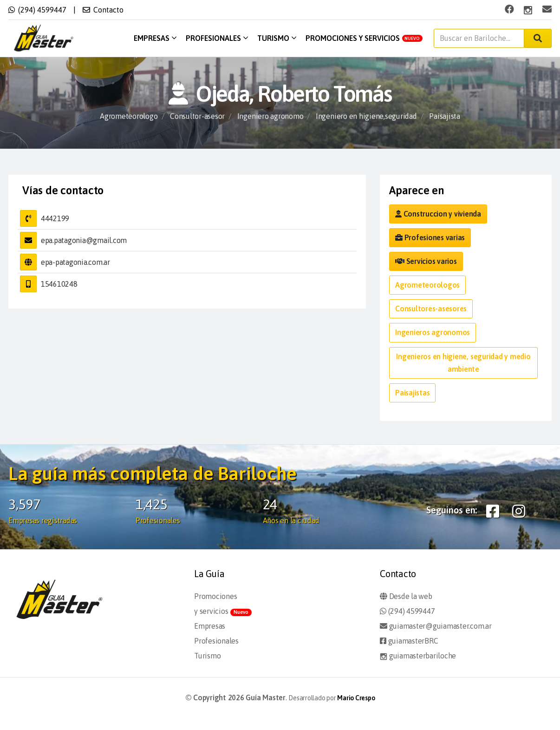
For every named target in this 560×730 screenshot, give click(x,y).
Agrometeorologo (129, 117)
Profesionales (217, 38)
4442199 (55, 218)
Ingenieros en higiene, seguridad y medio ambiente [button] (463, 363)
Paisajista (445, 117)
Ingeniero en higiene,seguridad (366, 117)
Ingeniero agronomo (270, 117)
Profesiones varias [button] (430, 237)
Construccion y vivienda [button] (438, 214)
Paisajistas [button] (412, 393)
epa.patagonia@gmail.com (84, 240)
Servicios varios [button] (426, 261)
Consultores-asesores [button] (431, 309)
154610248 (59, 284)
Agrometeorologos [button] (427, 285)
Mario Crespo (356, 698)
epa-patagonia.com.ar (75, 262)
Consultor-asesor (197, 117)
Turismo (277, 38)
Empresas (155, 38)
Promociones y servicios (364, 38)
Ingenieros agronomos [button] (433, 332)
